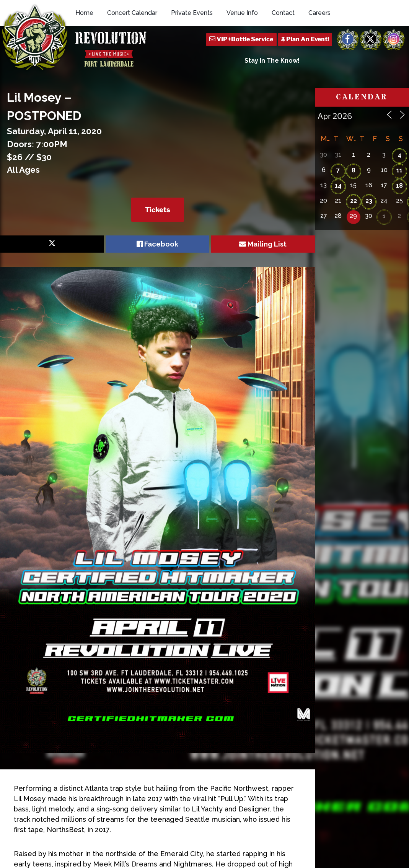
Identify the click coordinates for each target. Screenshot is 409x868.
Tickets (158, 210)
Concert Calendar (132, 13)
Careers (319, 13)
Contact (283, 13)
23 (369, 201)
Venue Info (242, 13)
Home (84, 13)
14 (338, 186)
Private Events (192, 13)
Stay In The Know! (272, 61)
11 (399, 170)
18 (399, 186)
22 (354, 201)
